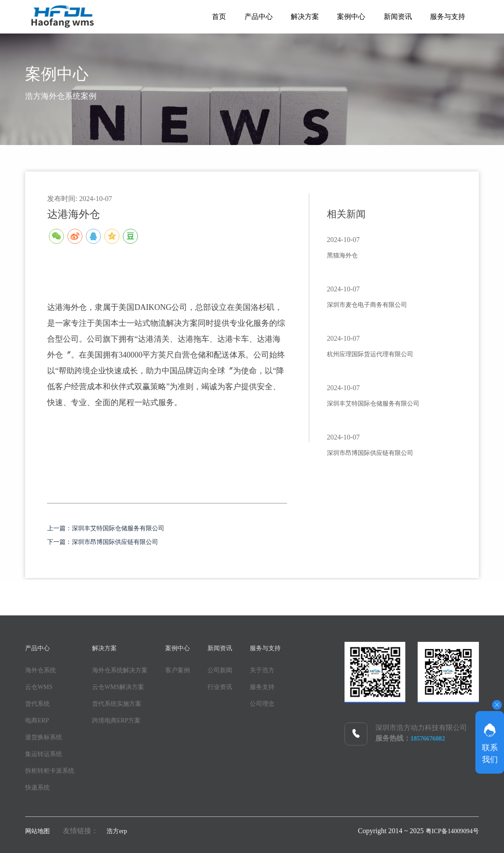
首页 (193, 17)
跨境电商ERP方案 (127, 719)
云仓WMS (41, 686)
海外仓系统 (43, 669)
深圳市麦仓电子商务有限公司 (378, 304)
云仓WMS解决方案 (129, 686)
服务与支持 (445, 17)
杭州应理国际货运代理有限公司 (382, 354)
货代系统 (39, 702)
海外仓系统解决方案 (131, 669)
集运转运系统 (46, 753)
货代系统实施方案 (127, 702)
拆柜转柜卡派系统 (53, 769)
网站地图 (39, 830)
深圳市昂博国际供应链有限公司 (382, 452)
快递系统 (39, 786)
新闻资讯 (391, 17)
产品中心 (237, 17)
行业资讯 (244, 686)
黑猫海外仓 (347, 255)
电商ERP (39, 719)
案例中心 (340, 17)
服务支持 (293, 686)
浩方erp (122, 830)
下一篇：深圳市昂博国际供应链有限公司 (119, 541)
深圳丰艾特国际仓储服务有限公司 (386, 403)
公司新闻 (244, 669)
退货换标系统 (46, 736)
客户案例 (194, 669)
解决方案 (289, 17)
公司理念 (293, 702)
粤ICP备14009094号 (449, 830)
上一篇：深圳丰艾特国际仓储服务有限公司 (122, 528)
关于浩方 (293, 669)
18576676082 (430, 737)
